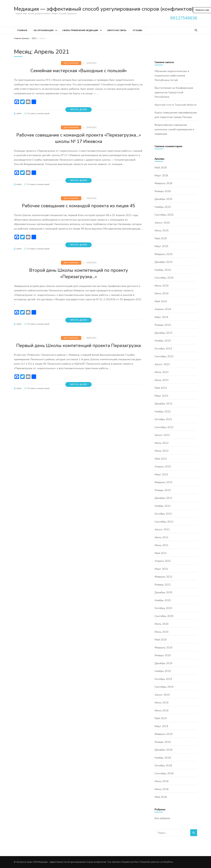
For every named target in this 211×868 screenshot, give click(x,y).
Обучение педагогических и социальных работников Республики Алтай (172, 76)
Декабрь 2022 (163, 404)
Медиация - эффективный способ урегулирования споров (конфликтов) (72, 862)
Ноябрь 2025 (163, 207)
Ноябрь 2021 (163, 506)
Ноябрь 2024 (163, 270)
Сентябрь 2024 (164, 278)
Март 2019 (161, 726)
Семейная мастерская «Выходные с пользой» (79, 71)
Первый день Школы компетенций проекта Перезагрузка (79, 355)
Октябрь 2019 (163, 679)
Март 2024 (161, 317)
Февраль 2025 (164, 254)
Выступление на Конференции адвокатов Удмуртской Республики (174, 92)
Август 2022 (162, 435)
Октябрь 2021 (163, 514)
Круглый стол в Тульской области (176, 105)
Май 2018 (161, 797)
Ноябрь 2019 (163, 671)
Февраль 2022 (164, 482)
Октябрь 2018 (163, 766)
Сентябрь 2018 (164, 773)
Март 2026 (161, 175)
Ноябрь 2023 (163, 341)
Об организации (43, 30)
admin (19, 113)
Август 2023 (162, 364)
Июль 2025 (162, 231)
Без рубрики (71, 63)
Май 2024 (161, 301)
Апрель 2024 (163, 309)
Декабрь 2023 (163, 333)
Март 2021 (161, 569)
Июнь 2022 (162, 451)
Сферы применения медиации (80, 30)
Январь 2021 (163, 585)
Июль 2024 (162, 286)
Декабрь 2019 (163, 663)
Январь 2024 (163, 325)
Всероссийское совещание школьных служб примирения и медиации (174, 129)
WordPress (168, 862)
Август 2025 (162, 223)
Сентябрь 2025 (164, 215)
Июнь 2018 (162, 789)
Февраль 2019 (164, 734)
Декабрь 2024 (163, 262)
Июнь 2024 (162, 293)
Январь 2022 (163, 490)
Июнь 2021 (162, 545)
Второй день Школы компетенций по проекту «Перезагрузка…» (79, 280)
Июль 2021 (162, 537)
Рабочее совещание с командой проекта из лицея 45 (79, 209)
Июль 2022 (162, 443)
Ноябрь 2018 (163, 758)
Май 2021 (161, 553)
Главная (22, 30)
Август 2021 (162, 529)
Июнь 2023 (162, 380)
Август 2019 (162, 695)
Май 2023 (161, 388)
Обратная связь (117, 30)
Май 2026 (161, 168)
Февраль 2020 (164, 648)
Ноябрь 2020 (163, 600)
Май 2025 (161, 238)
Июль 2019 (162, 703)
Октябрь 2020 (163, 608)
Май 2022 (161, 459)
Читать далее (79, 110)
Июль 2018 (162, 781)
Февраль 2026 (164, 183)
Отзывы (138, 30)
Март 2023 (161, 396)
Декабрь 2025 (163, 199)
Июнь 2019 (162, 711)
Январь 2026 (163, 191)
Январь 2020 (163, 655)
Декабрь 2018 (163, 750)
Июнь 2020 (162, 632)
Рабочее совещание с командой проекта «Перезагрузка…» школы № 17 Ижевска (79, 138)
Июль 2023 (162, 372)
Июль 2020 (162, 624)
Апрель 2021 (163, 561)
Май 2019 (161, 718)
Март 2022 (161, 474)
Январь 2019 (163, 742)
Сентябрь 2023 (164, 356)
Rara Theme (140, 862)
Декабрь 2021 (163, 498)
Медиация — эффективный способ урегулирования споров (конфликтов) (104, 9)
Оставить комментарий (38, 113)
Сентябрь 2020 (164, 616)
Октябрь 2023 (163, 349)
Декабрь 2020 (163, 592)
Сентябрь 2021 (164, 522)
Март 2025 (161, 246)
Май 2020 (161, 640)
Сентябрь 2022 (164, 427)
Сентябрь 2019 (164, 687)
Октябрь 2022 (163, 419)
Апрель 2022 (163, 467)
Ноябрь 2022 (163, 412)
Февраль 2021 (164, 577)
